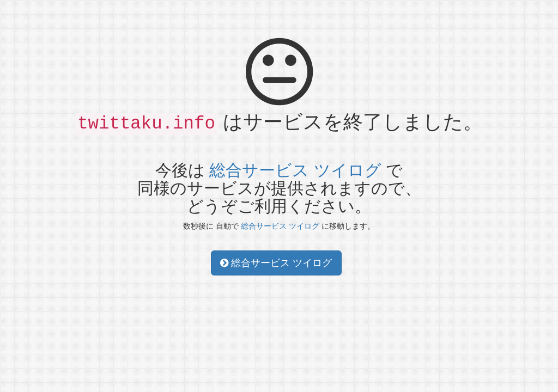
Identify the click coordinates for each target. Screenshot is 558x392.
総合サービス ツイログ (295, 170)
